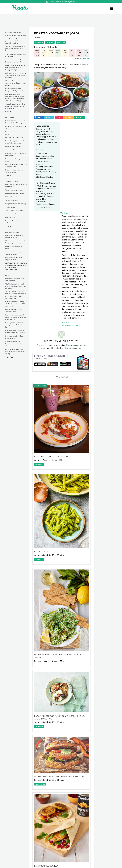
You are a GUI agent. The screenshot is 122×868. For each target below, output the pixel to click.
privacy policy (75, 865)
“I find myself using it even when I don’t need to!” (17, 55)
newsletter (39, 865)
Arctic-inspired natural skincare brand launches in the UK (16, 61)
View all (10, 112)
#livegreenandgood (71, 280)
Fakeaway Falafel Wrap (46, 750)
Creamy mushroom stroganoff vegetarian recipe (16, 253)
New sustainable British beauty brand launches (16, 337)
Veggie (98, 66)
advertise (50, 865)
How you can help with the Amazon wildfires (15, 310)
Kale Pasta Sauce (43, 464)
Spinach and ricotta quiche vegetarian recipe (15, 236)
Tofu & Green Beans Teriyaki (15, 210)
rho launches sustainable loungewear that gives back (15, 90)
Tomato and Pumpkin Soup (15, 190)
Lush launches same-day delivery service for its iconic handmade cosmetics (17, 75)
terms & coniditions (97, 865)
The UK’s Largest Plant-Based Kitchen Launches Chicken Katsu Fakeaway (16, 286)
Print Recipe (63, 254)
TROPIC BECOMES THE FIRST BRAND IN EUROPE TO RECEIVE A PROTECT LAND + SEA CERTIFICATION (16, 295)
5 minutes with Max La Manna (16, 150)
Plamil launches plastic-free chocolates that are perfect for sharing (16, 351)
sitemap (85, 865)
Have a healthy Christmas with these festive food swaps (16, 142)
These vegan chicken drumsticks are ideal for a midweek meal (101, 234)
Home (2, 865)
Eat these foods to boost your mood (101, 171)
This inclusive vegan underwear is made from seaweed (101, 268)
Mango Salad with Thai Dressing (17, 204)
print (39, 117)
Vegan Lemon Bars (12, 200)
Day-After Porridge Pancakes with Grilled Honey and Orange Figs (57, 613)
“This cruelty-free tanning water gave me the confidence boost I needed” (16, 83)
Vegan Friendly (40, 677)
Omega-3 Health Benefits (14, 146)
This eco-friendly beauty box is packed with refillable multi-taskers (16, 49)
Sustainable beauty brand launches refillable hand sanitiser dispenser (17, 344)
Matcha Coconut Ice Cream (15, 197)
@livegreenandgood (73, 277)
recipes (10, 865)
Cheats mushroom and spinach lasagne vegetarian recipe (16, 242)
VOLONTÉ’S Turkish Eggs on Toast (52, 379)
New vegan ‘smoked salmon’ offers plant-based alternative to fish (16, 325)
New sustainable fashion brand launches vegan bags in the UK (16, 332)
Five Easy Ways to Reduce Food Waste (101, 137)
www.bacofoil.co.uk (67, 257)
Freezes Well (61, 42)
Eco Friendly (50, 42)
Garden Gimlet (11, 207)
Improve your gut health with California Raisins (15, 171)
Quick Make (39, 387)
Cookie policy (62, 865)
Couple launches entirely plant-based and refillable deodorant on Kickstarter (16, 106)
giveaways (28, 865)
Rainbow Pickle (11, 217)
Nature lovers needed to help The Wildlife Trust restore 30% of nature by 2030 (17, 304)
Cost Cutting (39, 42)
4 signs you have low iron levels (16, 35)
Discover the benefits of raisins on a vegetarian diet (17, 165)
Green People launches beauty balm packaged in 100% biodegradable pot (16, 68)
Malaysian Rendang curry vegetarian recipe (14, 259)
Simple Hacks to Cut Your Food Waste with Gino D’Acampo (16, 122)
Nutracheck (78, 58)
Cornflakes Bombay (12, 214)
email (68, 114)
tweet (49, 114)
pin (58, 114)
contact (18, 865)
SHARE (38, 114)
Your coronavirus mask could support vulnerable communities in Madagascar (16, 317)
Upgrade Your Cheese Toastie (16, 137)
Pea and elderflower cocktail (15, 193)
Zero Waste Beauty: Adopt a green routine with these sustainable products (15, 41)
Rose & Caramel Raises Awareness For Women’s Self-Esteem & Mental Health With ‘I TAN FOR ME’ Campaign (16, 97)
